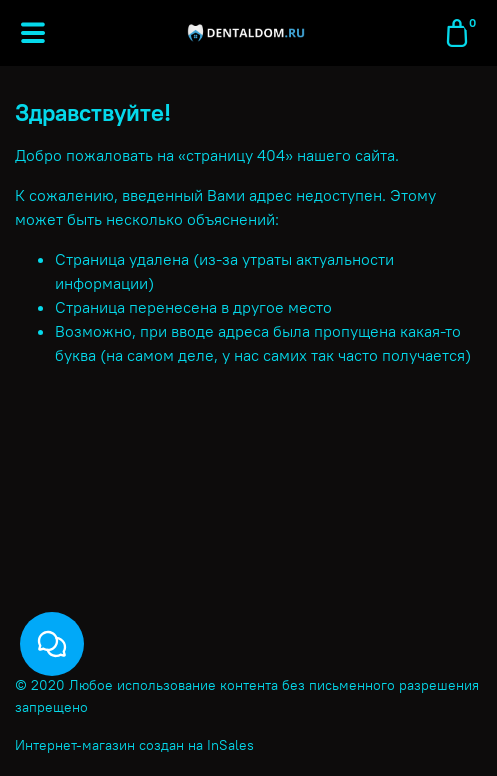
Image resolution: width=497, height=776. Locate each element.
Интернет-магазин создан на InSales (134, 745)
